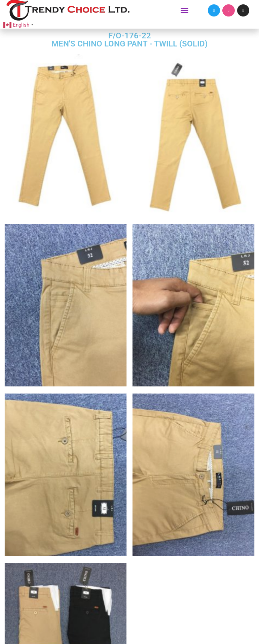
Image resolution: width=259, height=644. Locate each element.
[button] (185, 10)
